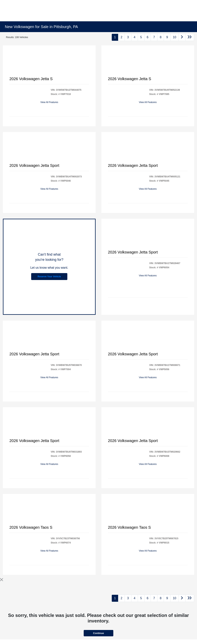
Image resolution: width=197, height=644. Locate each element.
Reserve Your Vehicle (49, 277)
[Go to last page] (190, 37)
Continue (98, 633)
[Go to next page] (182, 37)
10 (174, 37)
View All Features (49, 102)
